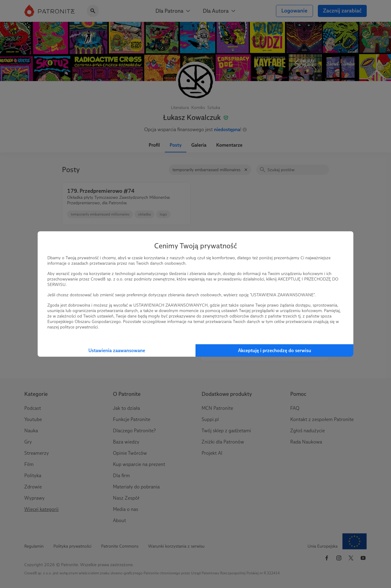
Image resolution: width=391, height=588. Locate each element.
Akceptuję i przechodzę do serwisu (275, 350)
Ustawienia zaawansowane (117, 350)
